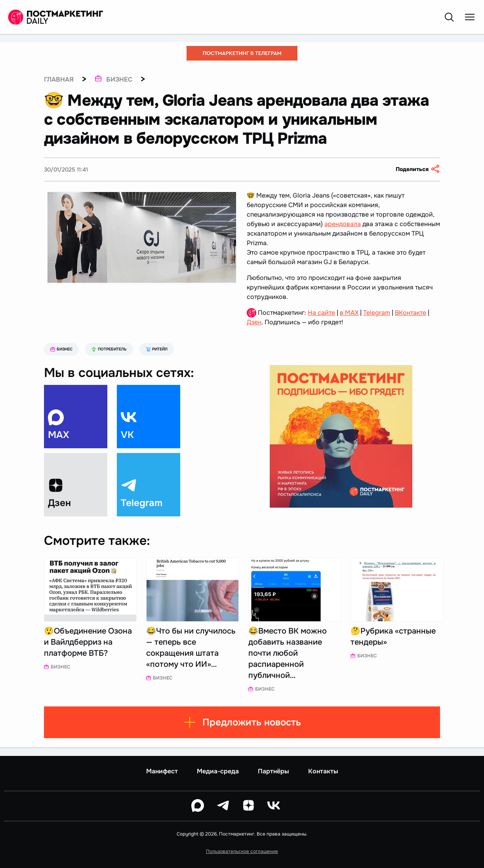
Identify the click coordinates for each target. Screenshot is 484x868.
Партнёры (273, 771)
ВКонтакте (411, 313)
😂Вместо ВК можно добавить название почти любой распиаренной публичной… (288, 653)
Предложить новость (242, 722)
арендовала (343, 224)
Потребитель (109, 349)
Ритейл (157, 349)
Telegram (377, 313)
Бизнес (61, 349)
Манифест (162, 771)
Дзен (254, 322)
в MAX (349, 313)
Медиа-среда (218, 771)
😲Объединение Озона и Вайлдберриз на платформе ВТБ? (88, 642)
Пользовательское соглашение (242, 851)
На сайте (321, 313)
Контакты (323, 771)
